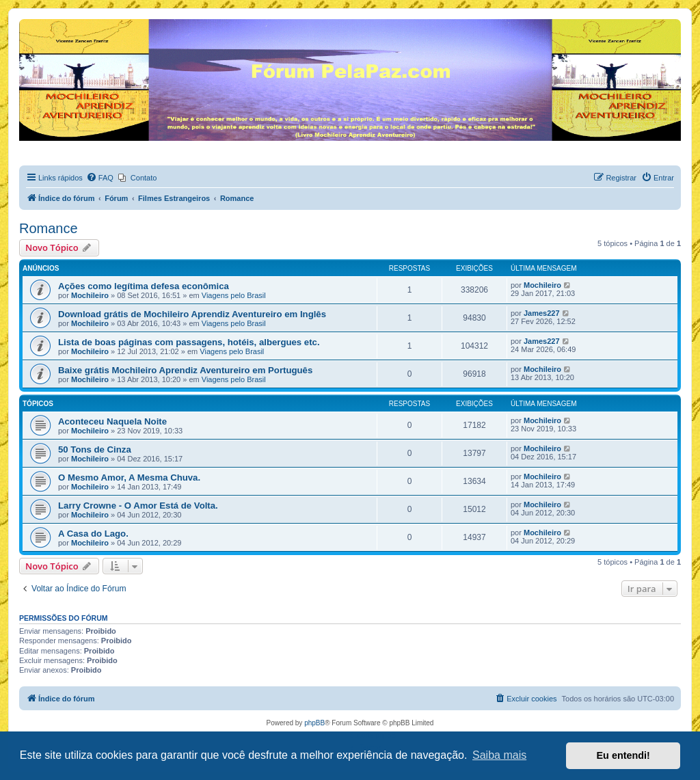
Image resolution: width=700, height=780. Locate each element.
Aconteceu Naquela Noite (112, 421)
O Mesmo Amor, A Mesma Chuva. (129, 478)
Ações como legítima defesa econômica (144, 286)
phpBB (314, 723)
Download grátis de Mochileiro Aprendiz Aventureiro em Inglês (192, 314)
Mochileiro (90, 295)
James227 (542, 313)
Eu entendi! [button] (623, 755)
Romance (49, 228)
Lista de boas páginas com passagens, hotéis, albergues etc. (189, 342)
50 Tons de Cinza (95, 449)
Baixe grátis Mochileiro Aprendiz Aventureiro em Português (185, 370)
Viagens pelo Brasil (234, 295)
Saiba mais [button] (499, 755)
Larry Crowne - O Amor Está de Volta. (138, 506)
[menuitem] (100, 178)
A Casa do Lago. (93, 534)
